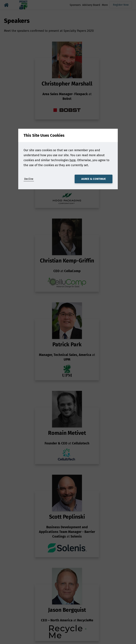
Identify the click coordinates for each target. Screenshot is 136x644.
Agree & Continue (94, 179)
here (73, 160)
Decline (29, 179)
